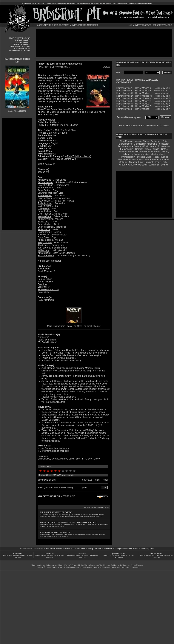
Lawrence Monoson (48, 193)
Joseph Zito (44, 172)
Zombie (165, 165)
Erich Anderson (45, 182)
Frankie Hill (43, 222)
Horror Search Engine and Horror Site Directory (17, 556)
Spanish (165, 160)
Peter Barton (44, 190)
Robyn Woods (45, 243)
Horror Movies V (162, 96)
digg (97, 480)
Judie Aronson (45, 203)
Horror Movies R (143, 109)
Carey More (44, 209)
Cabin (71, 459)
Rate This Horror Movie (79, 156)
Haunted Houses (119, 553)
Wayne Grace (45, 216)
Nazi (163, 154)
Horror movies (41, 555)
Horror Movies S (162, 88)
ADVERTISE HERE (22, 48)
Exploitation (164, 146)
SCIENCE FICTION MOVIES (65, 25)
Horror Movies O (143, 101)
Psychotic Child (143, 157)
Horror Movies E (125, 99)
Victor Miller (44, 287)
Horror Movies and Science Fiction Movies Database (156, 556)
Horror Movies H (125, 106)
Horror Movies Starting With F (64, 159)
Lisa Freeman (45, 214)
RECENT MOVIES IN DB (19, 38)
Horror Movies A (124, 88)
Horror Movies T (162, 91)
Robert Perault (45, 232)
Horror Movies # (162, 109)
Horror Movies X (162, 101)
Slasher (155, 160)
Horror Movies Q (143, 106)
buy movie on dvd (47, 480)
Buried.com (50, 553)
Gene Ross (43, 237)
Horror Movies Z (162, 106)
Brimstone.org (52, 565)
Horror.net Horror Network (133, 565)
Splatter (123, 162)
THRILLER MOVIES (21, 44)
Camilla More (44, 206)
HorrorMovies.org (38, 565)
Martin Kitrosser (46, 282)
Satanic (133, 160)
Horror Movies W (162, 99)
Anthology (156, 141)
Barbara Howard (46, 188)
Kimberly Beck (45, 180)
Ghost (148, 149)
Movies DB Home (145, 4)
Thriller (165, 162)
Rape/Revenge (160, 157)
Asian (165, 141)
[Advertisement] (17, 174)
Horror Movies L (143, 93)
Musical (155, 154)
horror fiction (58, 555)
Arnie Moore (44, 229)
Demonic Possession (159, 144)
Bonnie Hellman (46, 227)
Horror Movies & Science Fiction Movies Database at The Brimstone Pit (86, 565)
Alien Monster (126, 141)
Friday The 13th (94, 549)
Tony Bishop (44, 269)
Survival (149, 162)
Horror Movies (156, 553)
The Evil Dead (79, 549)
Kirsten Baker (44, 253)
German (139, 149)
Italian (126, 154)
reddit (105, 480)
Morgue (55, 459)
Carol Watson (44, 292)
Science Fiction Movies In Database (60, 4)
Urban (122, 165)
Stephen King (136, 162)
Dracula (137, 146)
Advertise (133, 4)
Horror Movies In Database (33, 4)
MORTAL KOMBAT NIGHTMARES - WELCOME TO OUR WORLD (68, 522)
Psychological (127, 157)
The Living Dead (147, 549)
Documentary (125, 146)
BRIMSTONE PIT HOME (19, 50)
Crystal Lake (44, 459)
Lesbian (135, 154)
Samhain (82, 553)
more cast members (50, 261)
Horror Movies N (143, 99)
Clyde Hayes (44, 201)
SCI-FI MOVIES (23, 42)
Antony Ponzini (45, 219)
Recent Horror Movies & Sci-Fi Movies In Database (144, 126)
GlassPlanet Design (109, 567)
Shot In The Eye (84, 459)
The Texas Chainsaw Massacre (58, 549)
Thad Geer (43, 245)
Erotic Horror (150, 146)
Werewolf (142, 165)
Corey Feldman (45, 185)
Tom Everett (44, 248)
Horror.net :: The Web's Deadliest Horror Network (73, 567)
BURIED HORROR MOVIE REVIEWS (56, 512)
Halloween (108, 549)
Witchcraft (154, 165)
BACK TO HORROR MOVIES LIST (57, 496)
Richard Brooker (46, 256)
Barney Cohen (45, 279)
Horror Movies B (125, 91)
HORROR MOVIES (44, 25)
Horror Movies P (143, 104)
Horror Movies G (125, 104)
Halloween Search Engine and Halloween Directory (82, 556)
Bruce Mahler (44, 211)
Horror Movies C (125, 93)
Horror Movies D (125, 96)
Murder (64, 459)
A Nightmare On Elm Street (126, 549)
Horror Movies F (124, 101)
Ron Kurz (42, 284)
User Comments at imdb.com (54, 448)
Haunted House (144, 152)
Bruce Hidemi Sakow (48, 290)
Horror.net (17, 553)
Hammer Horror (126, 152)
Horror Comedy (161, 152)
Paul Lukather (45, 224)
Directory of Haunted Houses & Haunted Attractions (119, 556)
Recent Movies (105, 4)
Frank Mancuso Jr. (47, 271)
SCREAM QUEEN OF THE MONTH (55, 532)
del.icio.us (87, 480)
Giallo (156, 149)
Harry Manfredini (46, 300)
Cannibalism (140, 144)
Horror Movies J (143, 88)
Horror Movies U (162, 93)
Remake (123, 160)
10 (74, 471)
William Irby (44, 250)
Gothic (164, 149)
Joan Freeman (45, 196)
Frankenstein (127, 149)
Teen (157, 162)
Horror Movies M (143, 96)
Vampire (132, 165)
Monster (145, 154)
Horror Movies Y (162, 104)
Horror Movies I (124, 109)
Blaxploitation (125, 144)
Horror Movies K (143, 91)
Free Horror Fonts (120, 4)
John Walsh (44, 235)
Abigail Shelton (45, 240)
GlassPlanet (134, 567)
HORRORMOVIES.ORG (162, 25)
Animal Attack (142, 141)
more (98, 459)
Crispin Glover (45, 198)
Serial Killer (144, 160)
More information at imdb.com (54, 451)
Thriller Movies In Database (87, 4)
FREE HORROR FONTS (20, 46)
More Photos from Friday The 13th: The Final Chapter (74, 326)
